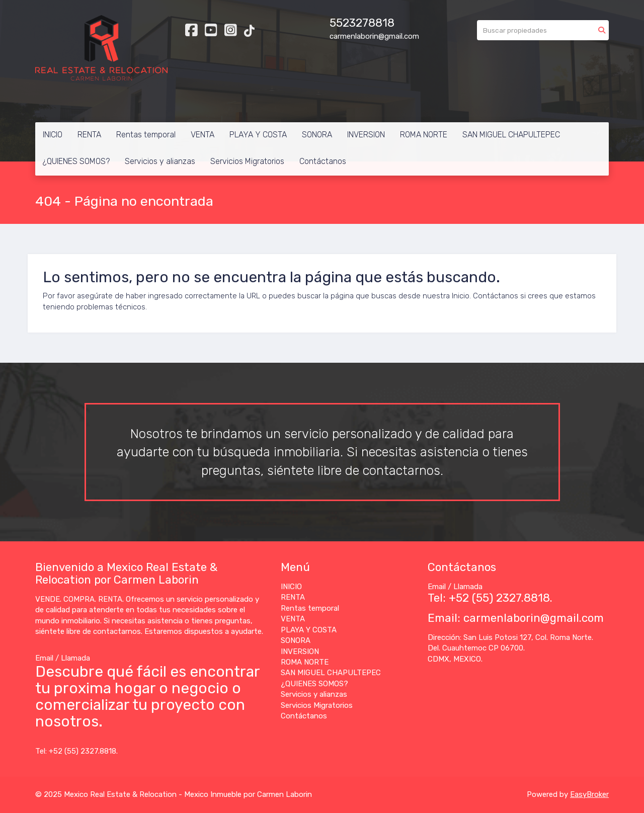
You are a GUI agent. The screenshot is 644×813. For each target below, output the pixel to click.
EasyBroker (589, 794)
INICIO (53, 135)
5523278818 (362, 23)
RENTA (89, 135)
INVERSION (366, 135)
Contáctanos (323, 161)
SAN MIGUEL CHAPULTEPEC (511, 135)
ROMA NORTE (424, 135)
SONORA (317, 135)
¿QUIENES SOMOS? (76, 161)
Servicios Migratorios (247, 161)
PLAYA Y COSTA (258, 135)
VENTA (203, 135)
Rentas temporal (146, 135)
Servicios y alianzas (160, 161)
